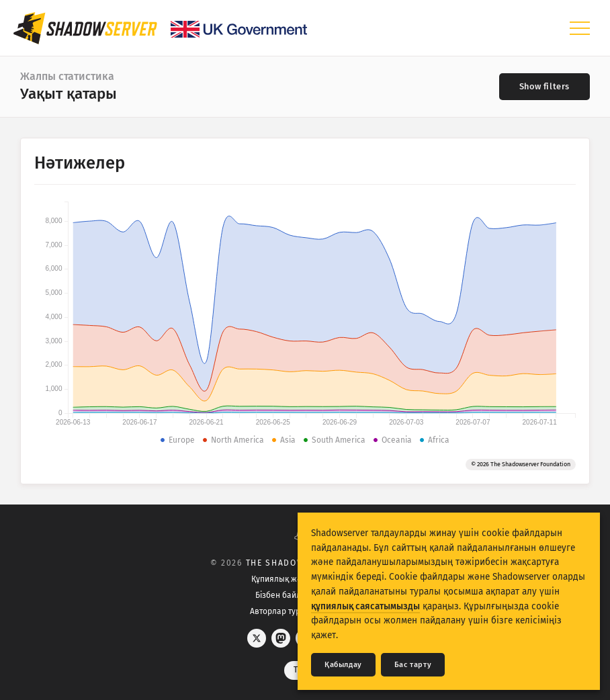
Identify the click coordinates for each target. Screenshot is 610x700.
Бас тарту (413, 665)
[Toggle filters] (544, 87)
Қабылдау (343, 665)
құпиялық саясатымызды (365, 606)
